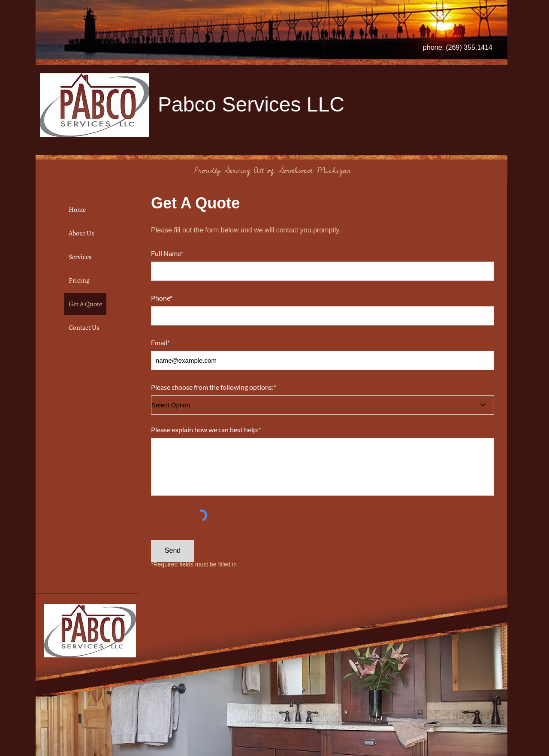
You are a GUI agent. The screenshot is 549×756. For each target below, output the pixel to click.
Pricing (79, 280)
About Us (81, 233)
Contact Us (84, 328)
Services (80, 257)
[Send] (173, 551)
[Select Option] (323, 405)
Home (77, 210)
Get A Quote (85, 304)
